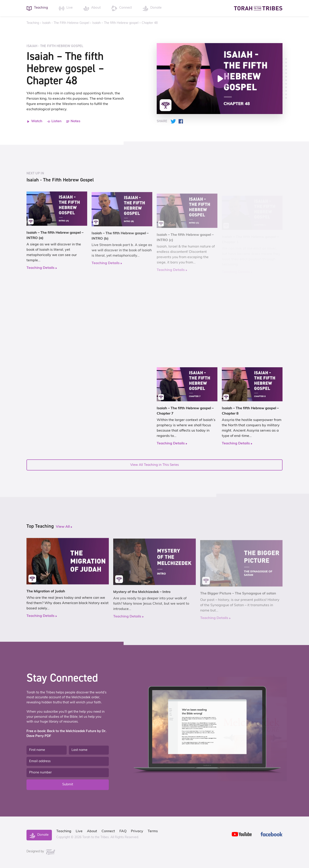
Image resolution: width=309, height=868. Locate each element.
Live (79, 831)
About (92, 831)
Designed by (41, 852)
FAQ (123, 831)
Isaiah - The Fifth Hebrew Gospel (66, 23)
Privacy (137, 831)
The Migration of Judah (46, 594)
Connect (108, 831)
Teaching (33, 23)
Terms (153, 831)
